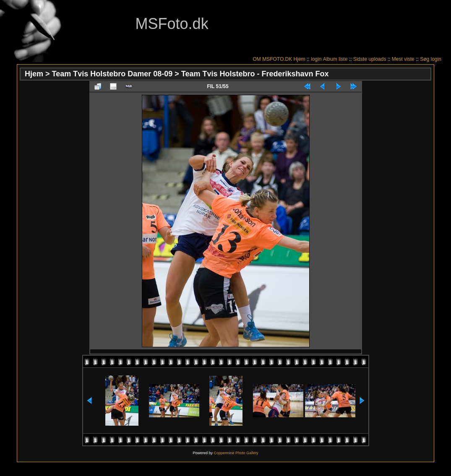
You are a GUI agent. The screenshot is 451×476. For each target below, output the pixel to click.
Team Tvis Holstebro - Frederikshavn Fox (255, 74)
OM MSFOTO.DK (272, 59)
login (316, 59)
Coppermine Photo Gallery (236, 453)
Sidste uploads (370, 59)
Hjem (300, 59)
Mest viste (403, 59)
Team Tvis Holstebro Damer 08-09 (112, 74)
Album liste (335, 59)
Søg (425, 59)
